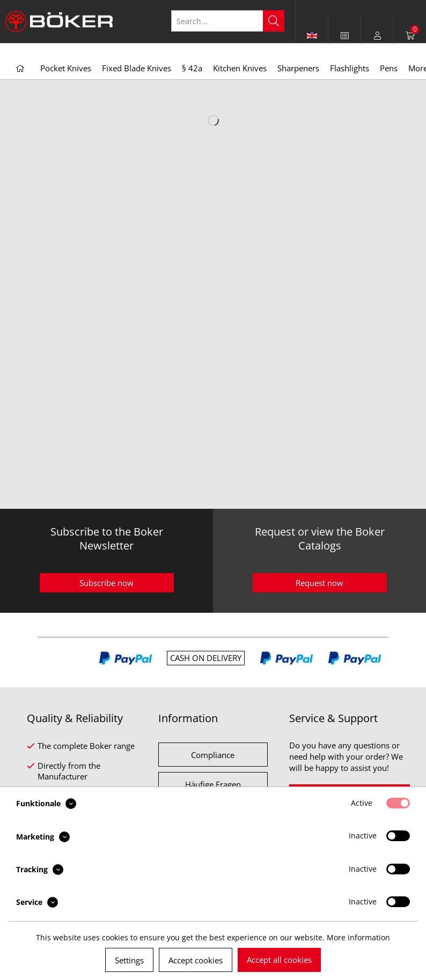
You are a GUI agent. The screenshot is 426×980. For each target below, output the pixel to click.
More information (358, 937)
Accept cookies (196, 960)
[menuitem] (345, 35)
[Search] (274, 21)
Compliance (213, 755)
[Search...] (228, 21)
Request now (319, 583)
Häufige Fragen (213, 784)
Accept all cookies (279, 960)
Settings (129, 960)
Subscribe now (106, 583)
